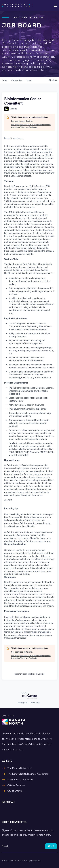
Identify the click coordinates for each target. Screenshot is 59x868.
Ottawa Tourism (16, 785)
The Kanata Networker (20, 768)
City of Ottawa (15, 791)
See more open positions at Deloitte (29, 674)
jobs (4, 80)
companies (17, 80)
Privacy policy (22, 703)
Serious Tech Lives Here (20, 780)
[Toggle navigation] (55, 5)
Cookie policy (35, 703)
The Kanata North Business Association (28, 774)
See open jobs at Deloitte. (22, 121)
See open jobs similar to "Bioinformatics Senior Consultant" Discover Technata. (31, 126)
